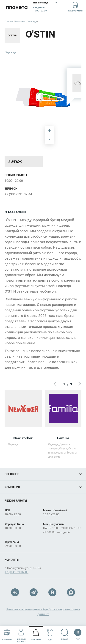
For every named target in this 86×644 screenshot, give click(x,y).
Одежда (11, 52)
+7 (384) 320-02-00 (17, 572)
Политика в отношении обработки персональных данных (43, 612)
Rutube (52, 592)
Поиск (65, 634)
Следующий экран (79, 384)
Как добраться (75, 7)
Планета (17, 7)
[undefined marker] (12, 66)
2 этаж (15, 162)
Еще (78, 633)
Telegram (34, 592)
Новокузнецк (41, 3)
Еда (50, 635)
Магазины (36, 635)
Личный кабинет (21, 635)
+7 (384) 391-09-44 (18, 194)
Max (71, 592)
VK (15, 592)
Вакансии (7, 635)
